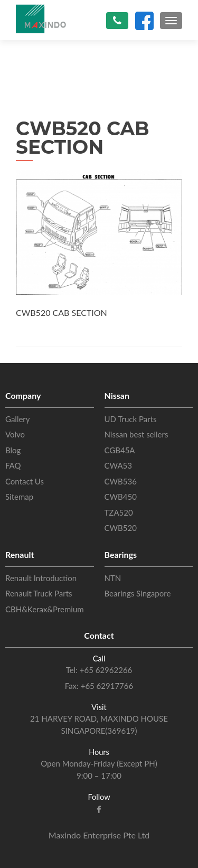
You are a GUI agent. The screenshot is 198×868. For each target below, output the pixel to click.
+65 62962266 (105, 670)
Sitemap (19, 497)
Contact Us (25, 481)
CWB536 (121, 481)
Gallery (18, 419)
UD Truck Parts (131, 419)
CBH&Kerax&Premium (45, 609)
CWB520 (121, 528)
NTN (113, 578)
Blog (13, 450)
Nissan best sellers (136, 434)
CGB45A (120, 450)
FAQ (13, 465)
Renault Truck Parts (39, 593)
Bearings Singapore (138, 593)
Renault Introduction (41, 578)
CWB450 (121, 497)
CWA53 (118, 465)
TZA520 (119, 512)
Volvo (15, 434)
